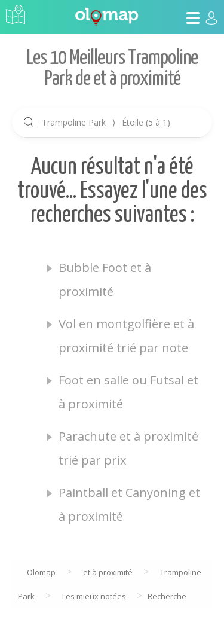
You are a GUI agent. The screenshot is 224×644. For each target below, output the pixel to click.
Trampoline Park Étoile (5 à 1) (106, 122)
